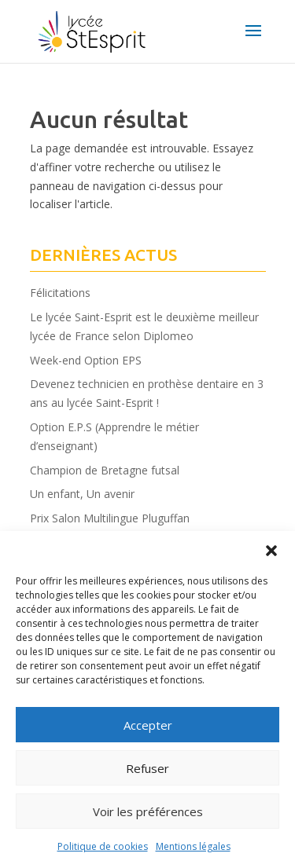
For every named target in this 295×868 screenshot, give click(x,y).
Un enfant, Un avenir (82, 494)
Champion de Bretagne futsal (105, 470)
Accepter (148, 725)
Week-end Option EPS (86, 360)
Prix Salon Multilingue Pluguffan (110, 518)
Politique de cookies (103, 846)
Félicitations (60, 293)
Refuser (147, 768)
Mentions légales (193, 846)
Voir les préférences (148, 811)
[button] (271, 551)
